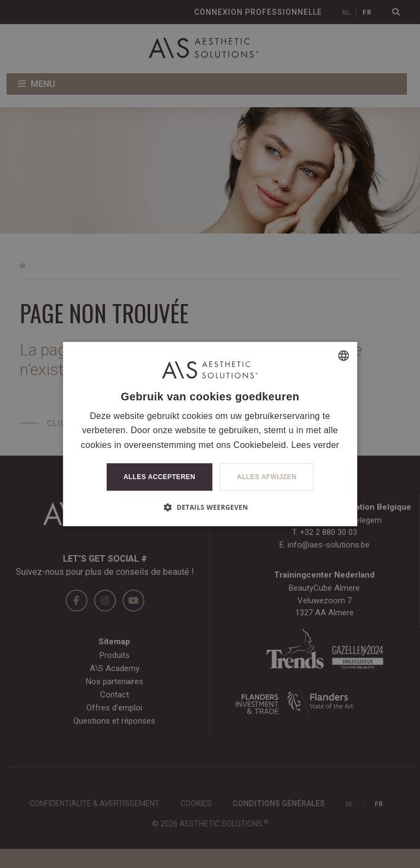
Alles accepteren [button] (159, 477)
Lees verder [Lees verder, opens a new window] (315, 445)
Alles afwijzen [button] (267, 477)
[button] (210, 507)
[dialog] (210, 434)
